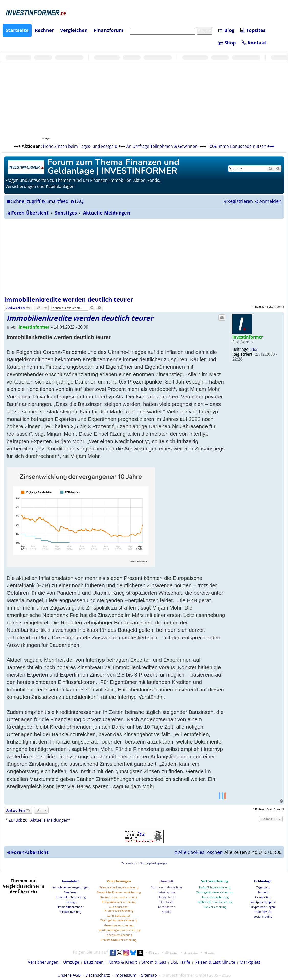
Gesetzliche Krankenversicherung (119, 892)
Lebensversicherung (119, 935)
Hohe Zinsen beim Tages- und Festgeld (80, 146)
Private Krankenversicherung (119, 887)
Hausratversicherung (215, 897)
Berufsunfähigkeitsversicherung (119, 930)
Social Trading (263, 916)
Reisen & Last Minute (215, 962)
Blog (226, 30)
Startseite (17, 30)
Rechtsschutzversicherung (215, 902)
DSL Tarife (180, 962)
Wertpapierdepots (263, 902)
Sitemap (149, 975)
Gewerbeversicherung (119, 925)
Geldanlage (263, 881)
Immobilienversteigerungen (71, 887)
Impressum (125, 975)
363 (254, 349)
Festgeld (263, 892)
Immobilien (71, 881)
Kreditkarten (167, 907)
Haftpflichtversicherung (215, 887)
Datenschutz (98, 975)
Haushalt (167, 881)
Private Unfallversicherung (119, 940)
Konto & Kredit (123, 962)
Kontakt (254, 43)
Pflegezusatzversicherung (119, 902)
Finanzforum (109, 30)
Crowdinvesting (71, 912)
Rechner (44, 30)
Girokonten (263, 897)
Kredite (167, 912)
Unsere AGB (69, 975)
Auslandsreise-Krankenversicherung (119, 909)
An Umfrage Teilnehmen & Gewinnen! (162, 146)
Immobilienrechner (71, 907)
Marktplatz (250, 962)
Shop (227, 43)
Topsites (253, 30)
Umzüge (71, 902)
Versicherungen (119, 881)
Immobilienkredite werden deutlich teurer (69, 299)
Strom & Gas (154, 962)
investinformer (248, 337)
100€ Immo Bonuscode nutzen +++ (241, 146)
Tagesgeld (263, 887)
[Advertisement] (144, 257)
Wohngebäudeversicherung (119, 920)
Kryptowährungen (263, 907)
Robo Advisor (263, 912)
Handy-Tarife (167, 897)
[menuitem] (55, 201)
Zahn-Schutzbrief (119, 915)
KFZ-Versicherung (215, 907)
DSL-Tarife (167, 902)
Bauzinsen (71, 892)
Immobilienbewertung (71, 897)
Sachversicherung (215, 881)
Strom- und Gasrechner (167, 887)
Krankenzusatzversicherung (119, 897)
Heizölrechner (167, 892)
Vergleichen (74, 30)
